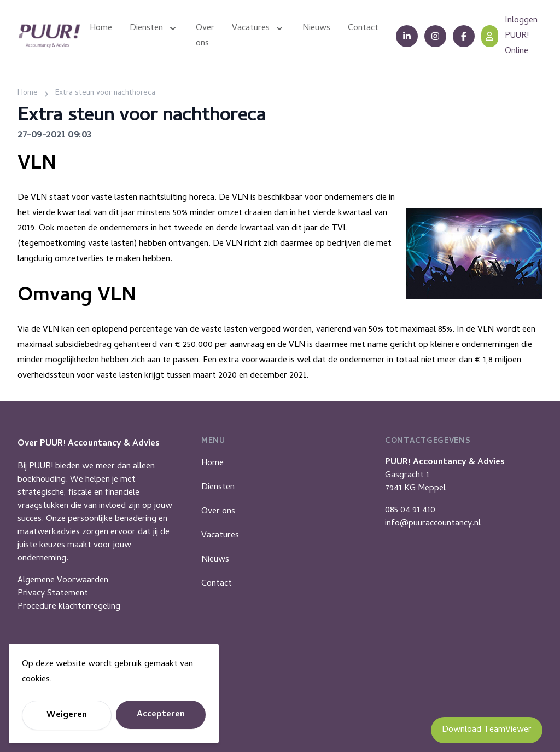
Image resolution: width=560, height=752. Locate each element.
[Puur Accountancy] (49, 36)
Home (212, 464)
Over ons (218, 512)
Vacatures (220, 536)
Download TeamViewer (487, 730)
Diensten (218, 488)
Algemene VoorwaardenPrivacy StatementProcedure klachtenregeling (69, 594)
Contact (217, 584)
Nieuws (215, 560)
